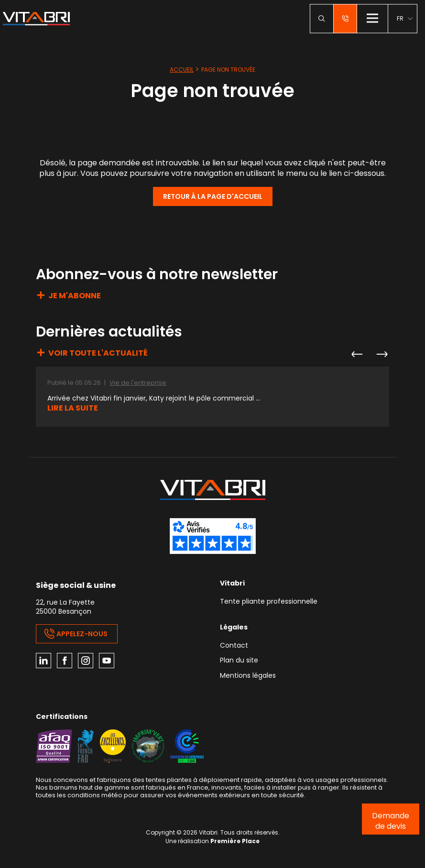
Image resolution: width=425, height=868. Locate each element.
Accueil (182, 70)
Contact (234, 646)
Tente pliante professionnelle (269, 602)
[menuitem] (404, 18)
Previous (357, 354)
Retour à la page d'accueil (213, 196)
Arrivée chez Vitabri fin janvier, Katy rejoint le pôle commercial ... (154, 398)
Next (381, 354)
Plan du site (239, 661)
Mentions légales (248, 676)
